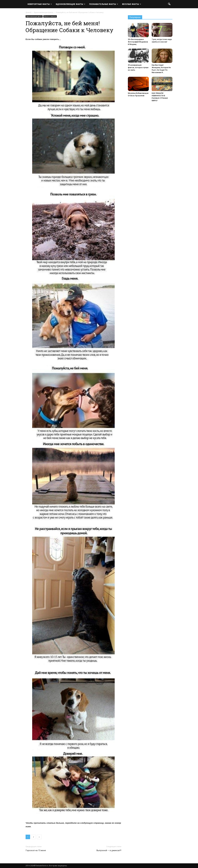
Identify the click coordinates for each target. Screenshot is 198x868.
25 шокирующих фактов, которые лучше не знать (138, 67)
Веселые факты (132, 4)
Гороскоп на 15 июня (36, 850)
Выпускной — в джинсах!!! (109, 850)
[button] (169, 4)
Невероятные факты (40, 4)
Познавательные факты (104, 4)
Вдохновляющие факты (71, 4)
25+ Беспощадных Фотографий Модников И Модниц (138, 42)
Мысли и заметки (50, 16)
